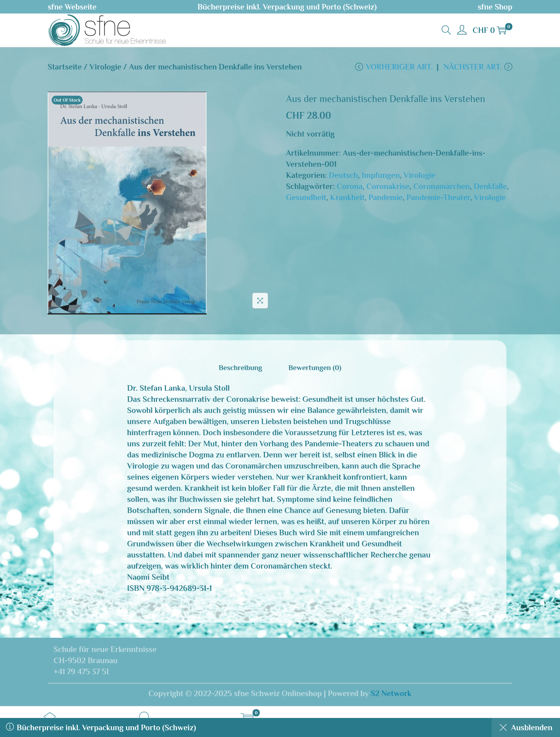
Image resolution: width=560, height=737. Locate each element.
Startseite (65, 67)
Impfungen (381, 176)
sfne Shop (495, 7)
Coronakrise (388, 187)
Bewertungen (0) (315, 368)
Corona (350, 187)
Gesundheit (306, 198)
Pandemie (386, 198)
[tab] (240, 368)
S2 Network (391, 694)
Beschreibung (240, 368)
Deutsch (343, 176)
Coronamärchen (442, 187)
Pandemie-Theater (438, 198)
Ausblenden (525, 727)
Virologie (105, 67)
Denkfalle (490, 187)
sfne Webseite (72, 7)
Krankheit (347, 198)
